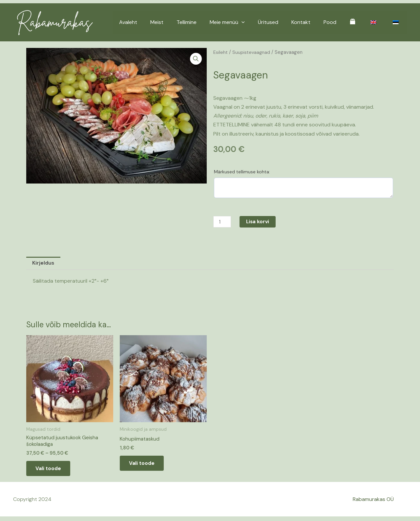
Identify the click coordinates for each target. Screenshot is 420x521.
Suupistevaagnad (252, 52)
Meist (179, 22)
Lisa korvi (259, 222)
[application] (259, 22)
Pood (339, 22)
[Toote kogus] (223, 222)
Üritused (283, 22)
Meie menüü (244, 22)
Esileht (221, 52)
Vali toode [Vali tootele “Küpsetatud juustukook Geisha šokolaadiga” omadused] (52, 472)
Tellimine (206, 22)
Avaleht (153, 22)
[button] (196, 59)
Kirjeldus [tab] (44, 264)
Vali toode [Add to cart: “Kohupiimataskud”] (146, 466)
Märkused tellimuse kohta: (242, 172)
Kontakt (313, 22)
